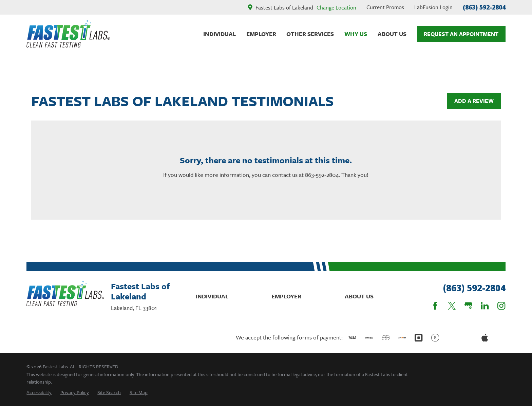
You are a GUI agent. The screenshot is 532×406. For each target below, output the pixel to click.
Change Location (336, 7)
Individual (212, 296)
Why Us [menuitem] (356, 34)
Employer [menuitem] (261, 34)
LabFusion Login (433, 7)
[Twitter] (452, 306)
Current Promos (385, 7)
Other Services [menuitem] (310, 34)
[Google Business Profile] (468, 306)
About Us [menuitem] (392, 34)
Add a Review (474, 101)
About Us (359, 296)
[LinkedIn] (485, 306)
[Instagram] (501, 306)
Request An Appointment (461, 34)
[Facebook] (435, 306)
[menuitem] (39, 392)
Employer (286, 296)
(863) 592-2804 (484, 7)
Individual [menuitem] (220, 34)
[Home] (68, 34)
